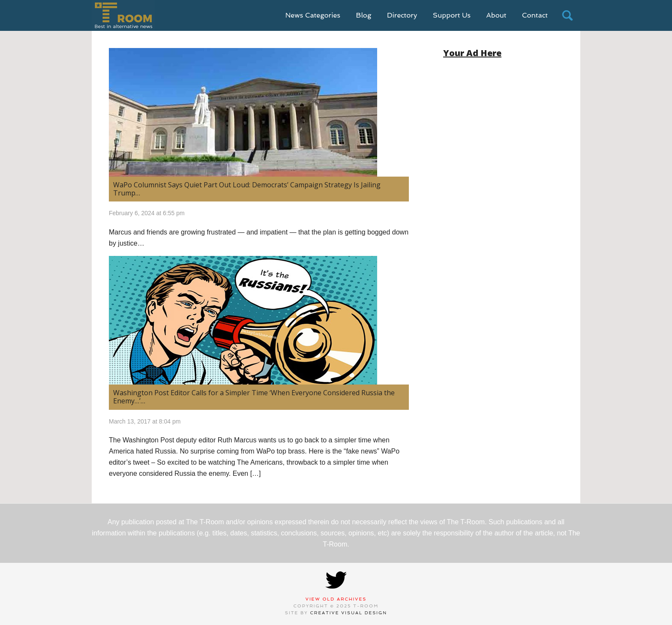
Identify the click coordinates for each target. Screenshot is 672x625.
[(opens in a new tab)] (259, 320)
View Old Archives (336, 599)
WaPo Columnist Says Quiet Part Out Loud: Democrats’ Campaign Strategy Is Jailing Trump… (247, 189)
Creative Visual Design (349, 613)
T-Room (123, 15)
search (567, 15)
